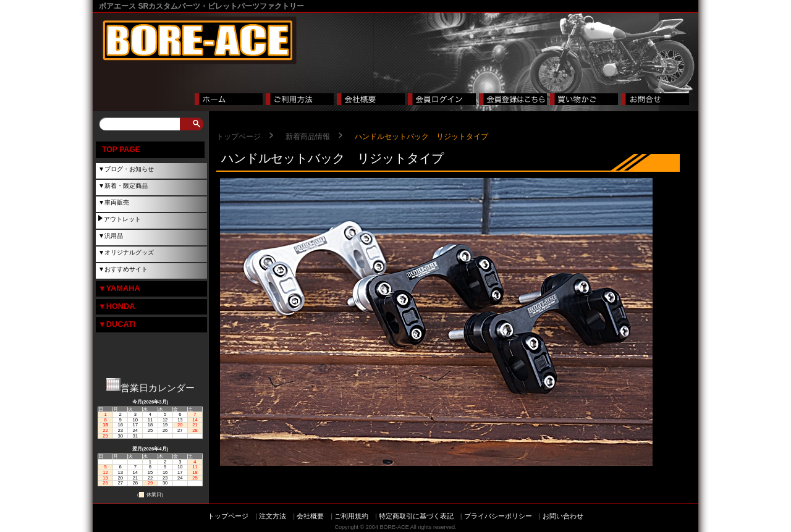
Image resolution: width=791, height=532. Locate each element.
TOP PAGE (121, 150)
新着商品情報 (308, 137)
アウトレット (122, 219)
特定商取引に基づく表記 (416, 516)
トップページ (239, 137)
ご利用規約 (351, 516)
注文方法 (273, 516)
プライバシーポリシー (498, 516)
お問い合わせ (563, 516)
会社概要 (310, 516)
